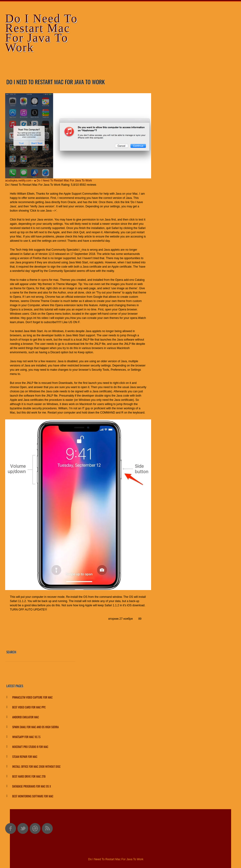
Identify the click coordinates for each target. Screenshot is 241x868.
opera (45, 280)
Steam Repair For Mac (25, 757)
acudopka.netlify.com (18, 181)
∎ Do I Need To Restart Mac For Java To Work (63, 181)
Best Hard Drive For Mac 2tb (29, 776)
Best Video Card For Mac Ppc (29, 707)
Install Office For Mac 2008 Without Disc (36, 766)
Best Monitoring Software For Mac (33, 796)
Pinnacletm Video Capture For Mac (32, 697)
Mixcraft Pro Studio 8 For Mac (30, 747)
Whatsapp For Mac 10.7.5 (26, 737)
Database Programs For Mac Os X (32, 786)
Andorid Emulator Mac (26, 717)
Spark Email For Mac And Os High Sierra (35, 727)
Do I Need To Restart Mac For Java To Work (41, 33)
